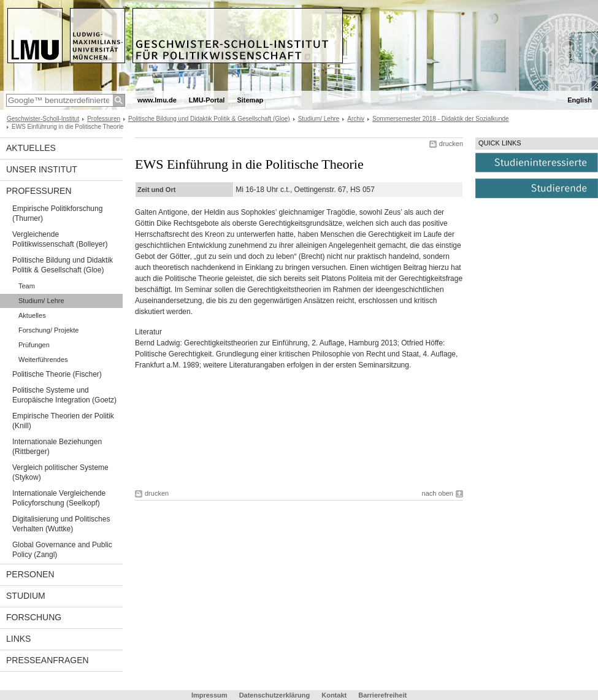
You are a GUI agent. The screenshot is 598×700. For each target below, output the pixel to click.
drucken (451, 144)
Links (18, 639)
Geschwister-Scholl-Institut (43, 119)
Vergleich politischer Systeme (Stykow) (60, 472)
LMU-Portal (207, 100)
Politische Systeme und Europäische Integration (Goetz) (64, 395)
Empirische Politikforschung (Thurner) (57, 213)
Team (27, 286)
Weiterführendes (43, 360)
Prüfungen (34, 345)
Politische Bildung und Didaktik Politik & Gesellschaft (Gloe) (209, 119)
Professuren (104, 119)
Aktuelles (31, 148)
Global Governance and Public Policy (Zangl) (62, 550)
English (580, 100)
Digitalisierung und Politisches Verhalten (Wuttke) (61, 524)
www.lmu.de (157, 100)
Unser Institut (42, 169)
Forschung (34, 617)
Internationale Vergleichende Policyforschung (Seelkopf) (59, 498)
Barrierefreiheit (382, 695)
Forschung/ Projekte (48, 330)
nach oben (438, 493)
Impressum (209, 695)
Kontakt (334, 695)
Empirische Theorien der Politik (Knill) (63, 421)
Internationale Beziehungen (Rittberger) (57, 447)
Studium (26, 596)
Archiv (356, 119)
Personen (30, 574)
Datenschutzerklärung (275, 695)
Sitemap (250, 100)
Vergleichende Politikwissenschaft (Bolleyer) (60, 239)
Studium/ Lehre (319, 119)
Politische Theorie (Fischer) (57, 374)
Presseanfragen (48, 660)
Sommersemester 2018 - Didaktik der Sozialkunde (441, 119)
